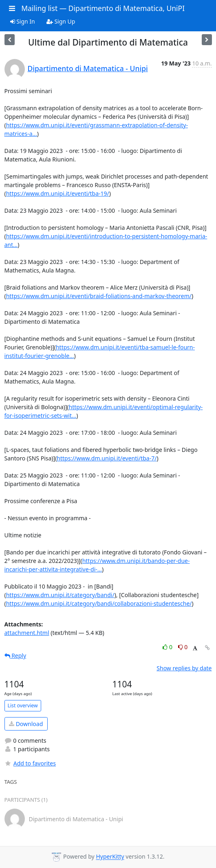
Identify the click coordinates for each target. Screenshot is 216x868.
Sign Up (61, 21)
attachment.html (27, 633)
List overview (23, 706)
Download (26, 724)
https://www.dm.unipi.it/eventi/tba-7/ (107, 458)
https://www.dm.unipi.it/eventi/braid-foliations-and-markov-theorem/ (99, 296)
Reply (15, 655)
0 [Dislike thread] (183, 647)
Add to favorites (30, 763)
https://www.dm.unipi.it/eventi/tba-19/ (58, 193)
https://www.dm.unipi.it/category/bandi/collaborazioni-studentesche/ (99, 603)
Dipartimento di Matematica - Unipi (88, 68)
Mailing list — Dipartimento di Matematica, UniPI (103, 8)
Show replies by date (184, 668)
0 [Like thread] (168, 647)
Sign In (23, 21)
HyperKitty (110, 857)
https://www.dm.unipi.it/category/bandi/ (60, 595)
